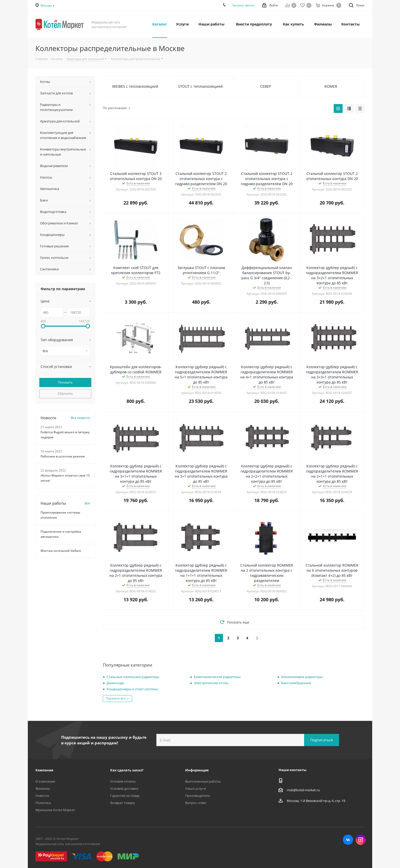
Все (87, 503)
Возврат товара (122, 803)
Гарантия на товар (125, 796)
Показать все (116, 698)
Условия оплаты (123, 781)
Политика (43, 803)
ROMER (331, 86)
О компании (45, 781)
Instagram (361, 840)
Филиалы (43, 788)
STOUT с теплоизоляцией (200, 86)
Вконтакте (348, 840)
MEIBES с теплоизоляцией (135, 86)
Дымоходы (115, 683)
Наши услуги (196, 788)
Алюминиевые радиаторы (302, 677)
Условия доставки (124, 788)
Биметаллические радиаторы (217, 677)
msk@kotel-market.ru (303, 790)
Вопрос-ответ (196, 803)
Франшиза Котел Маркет (55, 810)
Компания (44, 770)
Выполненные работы (203, 781)
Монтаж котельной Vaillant (61, 551)
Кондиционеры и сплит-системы (132, 689)
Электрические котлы (211, 683)
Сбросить (65, 393)
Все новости (80, 418)
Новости (42, 796)
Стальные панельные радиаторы (133, 677)
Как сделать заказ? (127, 770)
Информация (197, 770)
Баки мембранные (296, 683)
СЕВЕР (266, 86)
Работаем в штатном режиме (63, 456)
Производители (198, 796)
